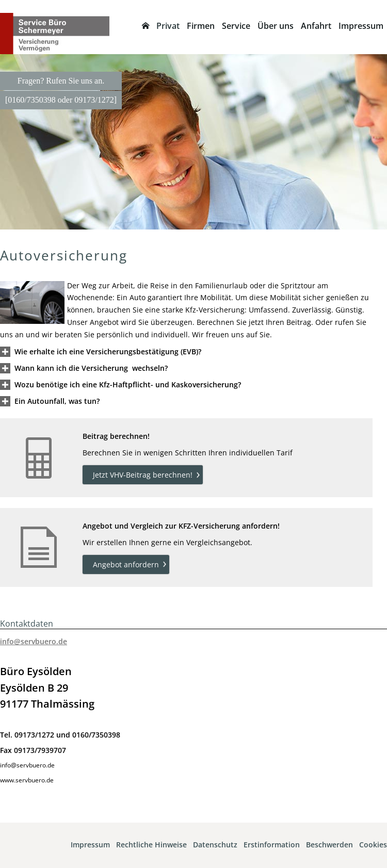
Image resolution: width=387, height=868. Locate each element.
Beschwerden (329, 845)
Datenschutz (215, 845)
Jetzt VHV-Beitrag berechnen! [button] (143, 475)
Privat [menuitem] (168, 26)
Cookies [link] (373, 845)
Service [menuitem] (236, 26)
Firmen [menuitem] (201, 26)
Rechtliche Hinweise (151, 845)
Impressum (90, 845)
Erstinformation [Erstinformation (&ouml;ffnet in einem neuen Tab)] (272, 845)
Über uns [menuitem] (276, 26)
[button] (108, 351)
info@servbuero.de (34, 641)
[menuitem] (146, 26)
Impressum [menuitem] (361, 26)
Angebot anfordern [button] (126, 564)
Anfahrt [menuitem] (316, 26)
